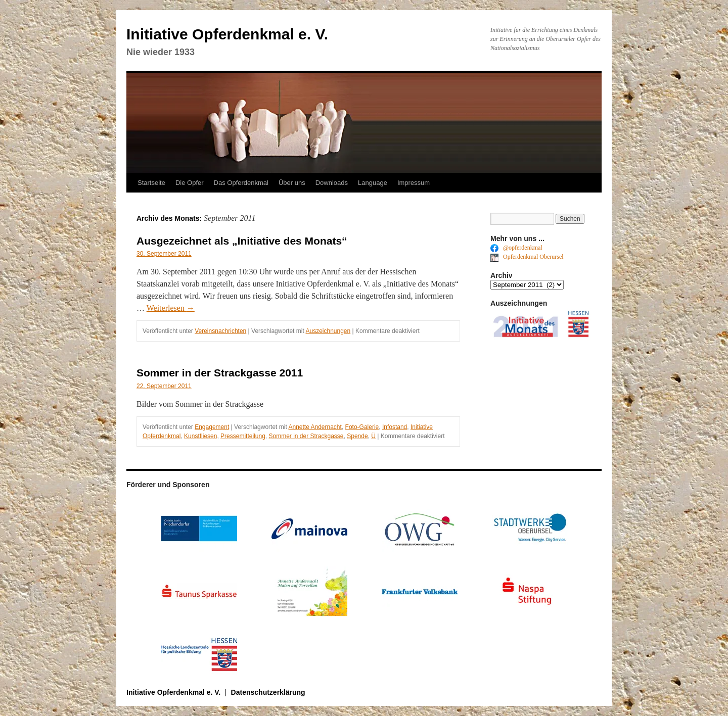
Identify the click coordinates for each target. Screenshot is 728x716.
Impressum (414, 183)
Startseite (151, 183)
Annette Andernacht (315, 427)
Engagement (212, 427)
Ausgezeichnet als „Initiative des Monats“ (242, 241)
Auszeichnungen (328, 331)
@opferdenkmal (516, 248)
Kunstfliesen (200, 436)
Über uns (292, 183)
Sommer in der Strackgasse (306, 436)
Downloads (332, 183)
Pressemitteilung (243, 436)
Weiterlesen (171, 308)
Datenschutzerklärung (268, 692)
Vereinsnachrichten (220, 331)
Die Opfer (190, 183)
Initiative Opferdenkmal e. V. (227, 34)
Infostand (395, 427)
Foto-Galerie (362, 427)
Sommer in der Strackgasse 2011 (220, 373)
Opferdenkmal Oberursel (527, 257)
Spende (357, 436)
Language (373, 183)
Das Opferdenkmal (241, 183)
